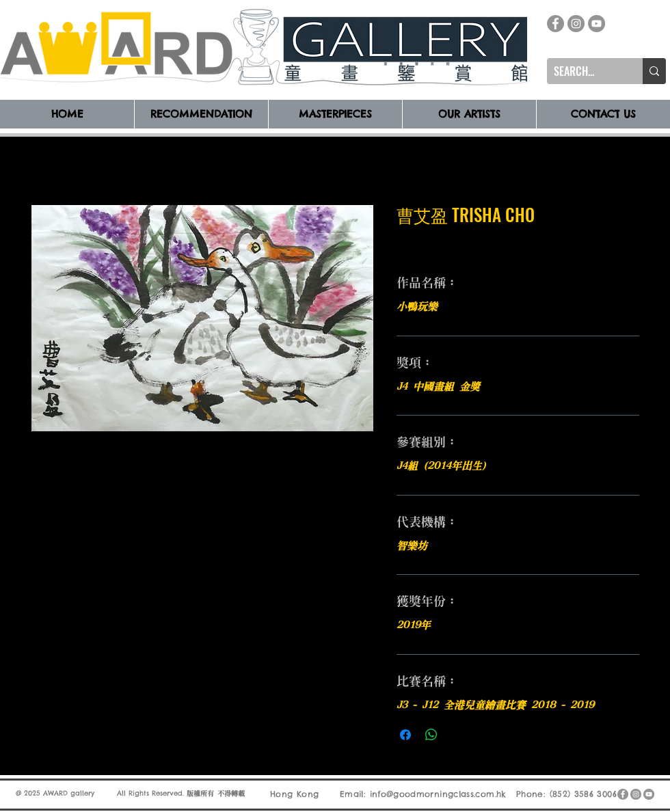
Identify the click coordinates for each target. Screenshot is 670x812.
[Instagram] (576, 24)
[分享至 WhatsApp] (431, 735)
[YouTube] (597, 24)
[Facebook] (555, 24)
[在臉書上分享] (405, 735)
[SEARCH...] (584, 71)
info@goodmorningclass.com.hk (438, 794)
